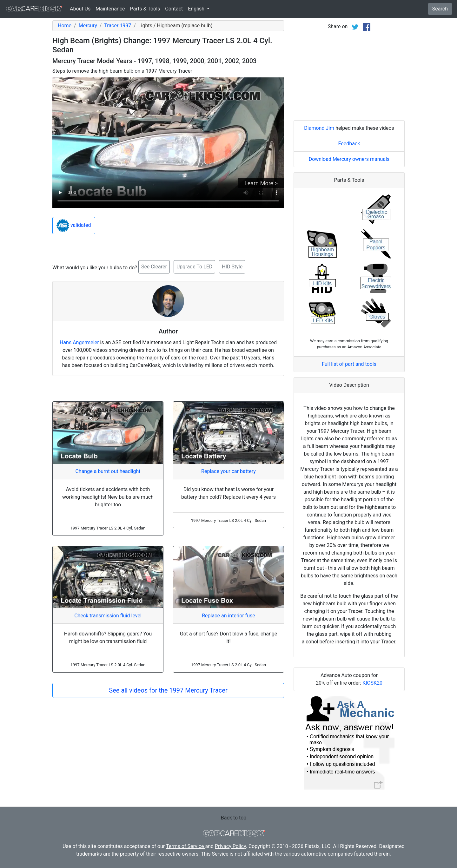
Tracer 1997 (118, 26)
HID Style (232, 267)
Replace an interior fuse (228, 616)
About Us (80, 9)
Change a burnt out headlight (108, 471)
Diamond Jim (319, 128)
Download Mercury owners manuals (349, 159)
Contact (174, 9)
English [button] (197, 9)
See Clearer (154, 267)
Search (440, 9)
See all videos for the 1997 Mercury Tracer (168, 690)
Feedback (349, 144)
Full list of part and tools (349, 364)
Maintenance (110, 9)
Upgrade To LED (194, 267)
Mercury (88, 26)
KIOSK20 (372, 683)
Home (65, 26)
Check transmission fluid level (108, 616)
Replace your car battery (228, 471)
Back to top (234, 818)
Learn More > (261, 183)
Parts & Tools (145, 9)
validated (74, 226)
